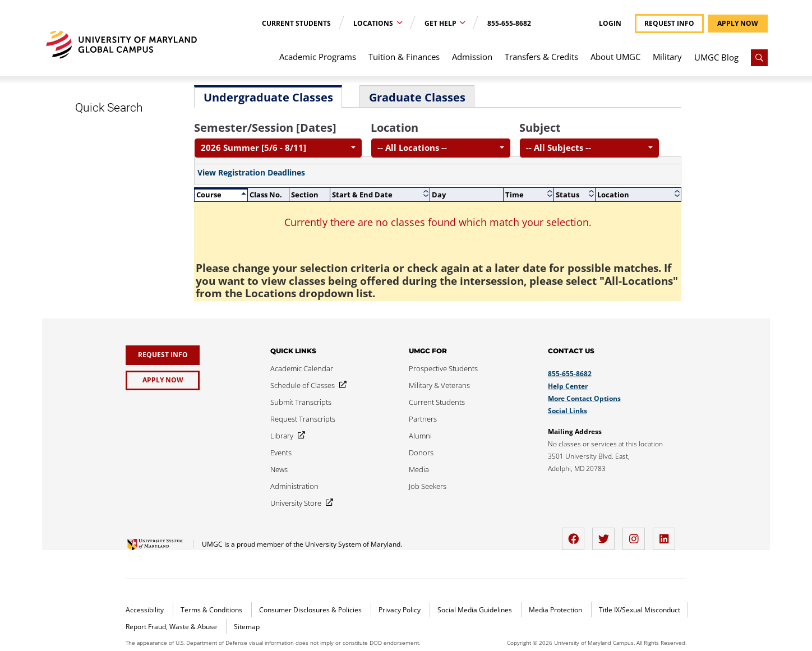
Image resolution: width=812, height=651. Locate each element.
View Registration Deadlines (251, 173)
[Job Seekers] (428, 486)
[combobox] (278, 148)
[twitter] (606, 535)
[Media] (419, 469)
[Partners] (423, 419)
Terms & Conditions (212, 610)
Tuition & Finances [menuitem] (404, 57)
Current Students (296, 23)
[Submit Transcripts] (301, 402)
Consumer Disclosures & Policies (311, 610)
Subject (540, 128)
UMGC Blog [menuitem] (716, 57)
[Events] (281, 453)
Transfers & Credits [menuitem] (541, 57)
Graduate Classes (417, 97)
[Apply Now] (163, 380)
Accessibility (146, 610)
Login (610, 24)
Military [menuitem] (667, 57)
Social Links (568, 411)
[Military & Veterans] (439, 385)
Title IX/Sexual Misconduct (640, 610)
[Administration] (294, 486)
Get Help (441, 23)
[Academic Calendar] (302, 368)
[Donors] (421, 453)
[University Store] (299, 503)
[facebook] (576, 535)
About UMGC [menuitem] (615, 57)
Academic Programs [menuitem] (318, 57)
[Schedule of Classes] (306, 385)
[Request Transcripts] (303, 419)
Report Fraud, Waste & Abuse (172, 627)
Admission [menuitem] (472, 57)
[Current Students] (437, 402)
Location (395, 128)
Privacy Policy (400, 610)
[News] (279, 469)
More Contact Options (584, 398)
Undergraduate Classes (268, 97)
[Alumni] (420, 436)
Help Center (568, 386)
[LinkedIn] (667, 535)
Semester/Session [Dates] (265, 128)
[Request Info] (163, 355)
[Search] (759, 58)
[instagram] (636, 535)
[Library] (285, 436)
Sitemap (247, 627)
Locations (374, 23)
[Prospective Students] (443, 368)
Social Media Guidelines (476, 610)
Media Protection (556, 610)
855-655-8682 (509, 23)
